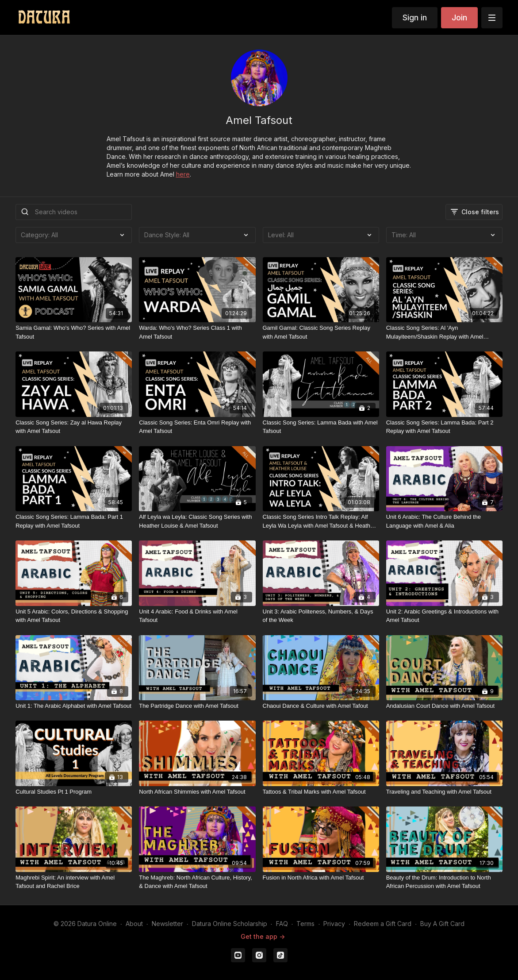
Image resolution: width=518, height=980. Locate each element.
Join (459, 17)
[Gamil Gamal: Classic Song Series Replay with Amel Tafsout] (321, 332)
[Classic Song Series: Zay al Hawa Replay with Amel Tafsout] (74, 427)
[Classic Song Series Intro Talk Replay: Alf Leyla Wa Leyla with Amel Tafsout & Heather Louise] (321, 521)
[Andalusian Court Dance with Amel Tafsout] (444, 706)
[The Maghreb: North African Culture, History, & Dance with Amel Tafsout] (197, 882)
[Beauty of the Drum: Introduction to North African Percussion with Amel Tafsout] (444, 882)
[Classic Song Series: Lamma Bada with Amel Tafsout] (321, 427)
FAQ (282, 924)
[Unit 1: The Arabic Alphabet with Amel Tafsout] (74, 706)
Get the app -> (263, 936)
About (134, 924)
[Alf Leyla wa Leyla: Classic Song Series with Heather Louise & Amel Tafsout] (197, 521)
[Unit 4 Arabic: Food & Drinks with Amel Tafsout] (197, 616)
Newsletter (167, 924)
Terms (305, 924)
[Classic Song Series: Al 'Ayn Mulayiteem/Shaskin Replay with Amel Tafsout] (444, 332)
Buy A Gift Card (442, 924)
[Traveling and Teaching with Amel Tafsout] (444, 792)
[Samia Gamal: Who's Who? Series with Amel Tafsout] (74, 332)
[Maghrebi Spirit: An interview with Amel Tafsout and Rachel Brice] (74, 882)
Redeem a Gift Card (383, 924)
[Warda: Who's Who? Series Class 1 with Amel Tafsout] (197, 332)
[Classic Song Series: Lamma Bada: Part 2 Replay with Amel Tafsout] (444, 427)
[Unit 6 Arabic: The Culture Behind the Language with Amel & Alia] (444, 521)
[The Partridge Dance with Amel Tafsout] (197, 706)
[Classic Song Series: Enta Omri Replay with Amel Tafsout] (197, 427)
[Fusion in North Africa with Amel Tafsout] (321, 878)
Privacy (334, 924)
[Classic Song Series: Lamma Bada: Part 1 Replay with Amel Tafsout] (74, 521)
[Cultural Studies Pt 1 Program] (74, 792)
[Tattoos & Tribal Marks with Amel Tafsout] (321, 792)
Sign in (415, 17)
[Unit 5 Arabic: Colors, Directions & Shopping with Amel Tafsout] (74, 616)
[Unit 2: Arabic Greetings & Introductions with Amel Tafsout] (444, 616)
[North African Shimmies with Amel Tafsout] (197, 792)
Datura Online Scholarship (230, 924)
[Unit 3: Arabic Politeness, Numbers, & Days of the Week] (321, 616)
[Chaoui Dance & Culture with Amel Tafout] (321, 706)
